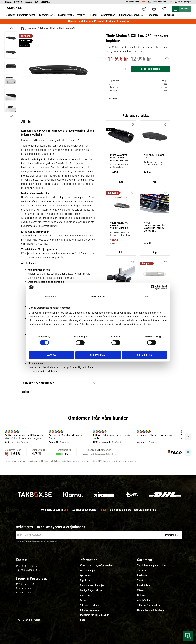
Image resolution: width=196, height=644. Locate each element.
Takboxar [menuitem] (142, 571)
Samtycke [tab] (50, 296)
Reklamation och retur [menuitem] (91, 610)
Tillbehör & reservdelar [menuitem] (149, 605)
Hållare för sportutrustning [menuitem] (151, 610)
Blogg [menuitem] (82, 620)
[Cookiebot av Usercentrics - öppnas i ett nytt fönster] (153, 287)
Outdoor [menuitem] (141, 595)
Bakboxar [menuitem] (142, 576)
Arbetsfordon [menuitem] (144, 600)
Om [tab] (146, 296)
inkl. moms (34, 620)
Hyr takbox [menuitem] (85, 576)
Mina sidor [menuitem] (85, 595)
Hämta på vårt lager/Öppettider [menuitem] (96, 566)
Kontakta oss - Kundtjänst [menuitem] (93, 585)
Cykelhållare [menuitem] (144, 585)
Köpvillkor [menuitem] (85, 580)
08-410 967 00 (31, 566)
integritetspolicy (53, 541)
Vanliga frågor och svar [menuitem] (91, 590)
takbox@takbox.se (30, 570)
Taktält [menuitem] (141, 580)
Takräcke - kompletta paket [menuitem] (151, 566)
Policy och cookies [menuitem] (89, 605)
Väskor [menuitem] (141, 590)
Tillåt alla (145, 355)
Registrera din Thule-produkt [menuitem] (94, 615)
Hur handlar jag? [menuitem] (88, 571)
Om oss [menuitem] (83, 600)
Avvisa (51, 355)
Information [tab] (98, 296)
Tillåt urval (98, 355)
